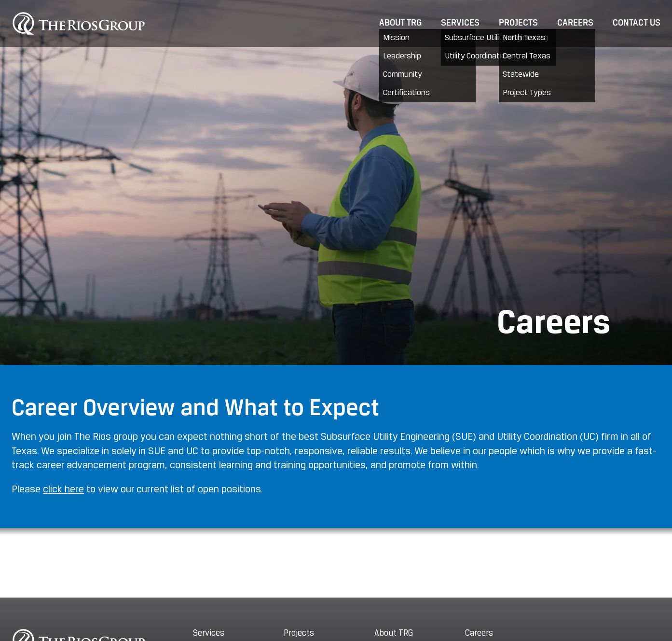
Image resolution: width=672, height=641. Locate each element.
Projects (518, 23)
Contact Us (637, 23)
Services (460, 23)
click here (63, 490)
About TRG (400, 23)
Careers (575, 23)
